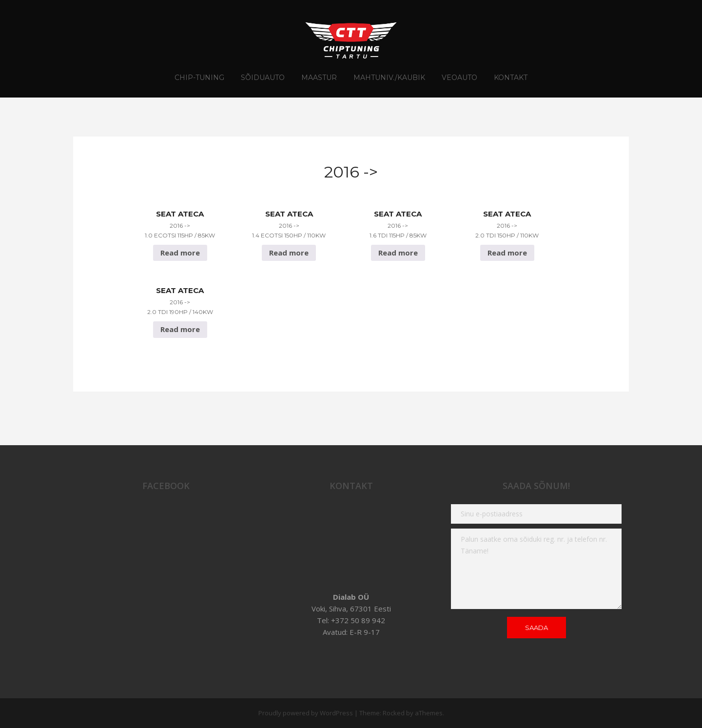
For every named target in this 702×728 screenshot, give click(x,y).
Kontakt (511, 78)
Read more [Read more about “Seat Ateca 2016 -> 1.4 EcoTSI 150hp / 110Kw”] (289, 253)
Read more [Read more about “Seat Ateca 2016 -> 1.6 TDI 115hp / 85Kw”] (398, 253)
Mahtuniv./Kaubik (389, 78)
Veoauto (459, 78)
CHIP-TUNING (199, 78)
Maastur (319, 78)
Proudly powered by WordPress (306, 713)
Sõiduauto (263, 78)
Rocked (394, 713)
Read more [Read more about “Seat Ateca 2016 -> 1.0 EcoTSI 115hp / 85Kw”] (180, 253)
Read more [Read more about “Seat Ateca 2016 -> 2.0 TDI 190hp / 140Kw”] (180, 329)
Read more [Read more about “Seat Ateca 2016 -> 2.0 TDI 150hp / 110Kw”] (507, 253)
